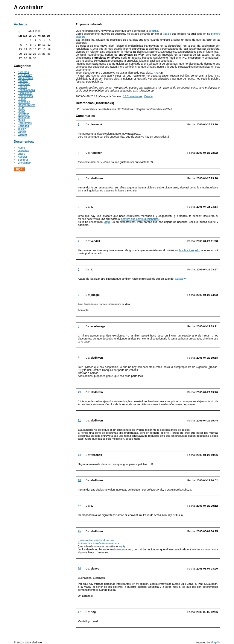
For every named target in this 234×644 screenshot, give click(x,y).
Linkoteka (23, 114)
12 (79, 455)
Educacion (24, 84)
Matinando (24, 117)
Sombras (23, 160)
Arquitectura (25, 75)
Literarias (23, 151)
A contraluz (28, 7)
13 (79, 480)
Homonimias (25, 96)
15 (79, 531)
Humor (22, 99)
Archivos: (21, 24)
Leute (21, 108)
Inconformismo (26, 105)
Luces (21, 154)
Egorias (22, 87)
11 (79, 420)
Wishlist (22, 135)
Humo (21, 148)
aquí (107, 222)
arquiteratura (25, 78)
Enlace (148, 96)
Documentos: (24, 141)
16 (79, 568)
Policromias (25, 123)
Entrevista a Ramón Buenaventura (98, 543)
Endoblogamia (26, 90)
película (153, 31)
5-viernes (23, 72)
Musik (21, 120)
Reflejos (23, 157)
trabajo (167, 34)
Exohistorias (25, 93)
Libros (21, 111)
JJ (157, 73)
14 (79, 506)
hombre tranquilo (189, 250)
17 (79, 612)
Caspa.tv (180, 279)
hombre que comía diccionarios (140, 219)
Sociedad (23, 126)
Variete (22, 132)
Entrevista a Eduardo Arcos (98, 541)
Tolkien (22, 129)
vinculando (24, 163)
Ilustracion (24, 102)
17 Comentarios (133, 96)
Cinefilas (23, 81)
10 (79, 392)
